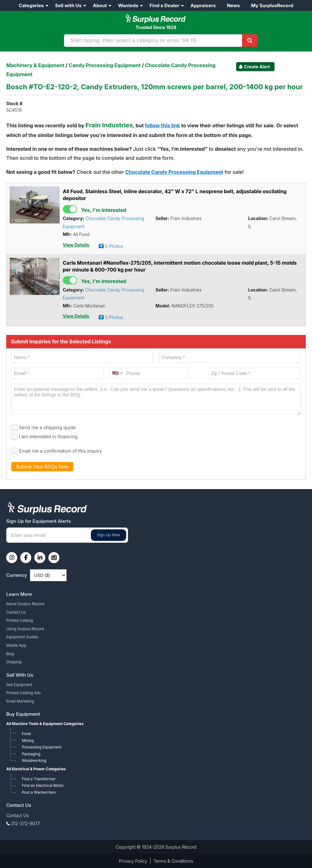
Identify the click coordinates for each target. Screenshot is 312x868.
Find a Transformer (39, 779)
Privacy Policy (133, 861)
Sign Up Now (109, 535)
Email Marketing (20, 701)
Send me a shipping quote (47, 427)
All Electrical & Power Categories (36, 769)
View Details (76, 245)
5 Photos (114, 246)
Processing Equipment (42, 747)
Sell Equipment (19, 685)
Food (26, 734)
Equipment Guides (22, 637)
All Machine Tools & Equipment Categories (45, 724)
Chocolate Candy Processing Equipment (174, 172)
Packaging (31, 754)
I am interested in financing (48, 436)
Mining (28, 740)
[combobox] (117, 373)
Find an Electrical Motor (43, 785)
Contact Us (16, 612)
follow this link (162, 125)
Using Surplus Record (25, 629)
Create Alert (257, 67)
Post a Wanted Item (39, 792)
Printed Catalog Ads (23, 693)
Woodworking (34, 760)
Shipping (14, 662)
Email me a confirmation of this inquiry (61, 451)
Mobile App (16, 645)
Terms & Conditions (173, 861)
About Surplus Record (25, 604)
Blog (10, 654)
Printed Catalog (20, 620)
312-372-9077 (25, 824)
